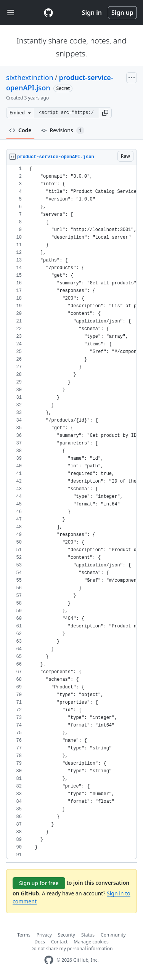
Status (88, 935)
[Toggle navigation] (11, 13)
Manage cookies (91, 942)
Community (113, 935)
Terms (24, 935)
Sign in (92, 13)
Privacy (44, 935)
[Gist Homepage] (48, 13)
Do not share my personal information (72, 949)
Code (20, 130)
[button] (105, 113)
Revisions (63, 130)
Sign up (122, 13)
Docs (40, 942)
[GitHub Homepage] (49, 960)
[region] (71, 512)
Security (67, 935)
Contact (59, 942)
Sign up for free (39, 883)
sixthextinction (30, 77)
